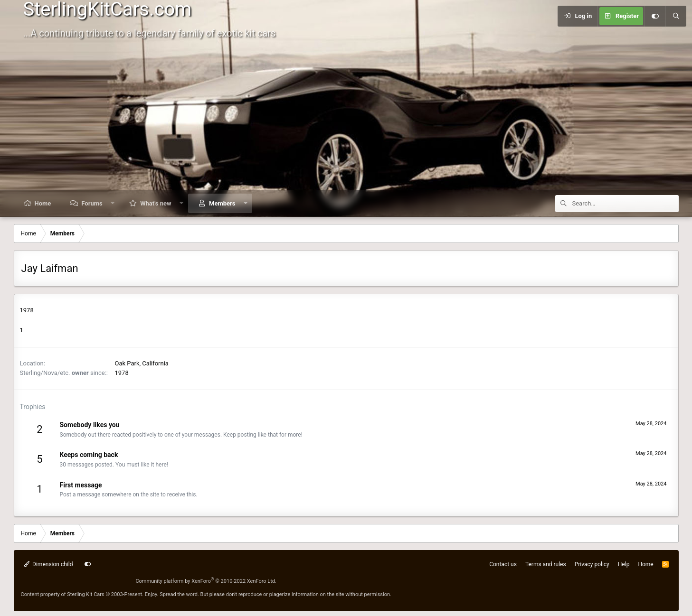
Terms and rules (546, 564)
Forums (92, 203)
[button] (112, 203)
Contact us (503, 564)
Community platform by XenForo (206, 581)
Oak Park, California (142, 363)
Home (43, 203)
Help (624, 564)
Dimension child (48, 564)
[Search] (676, 16)
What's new (156, 203)
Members (222, 203)
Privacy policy (592, 564)
